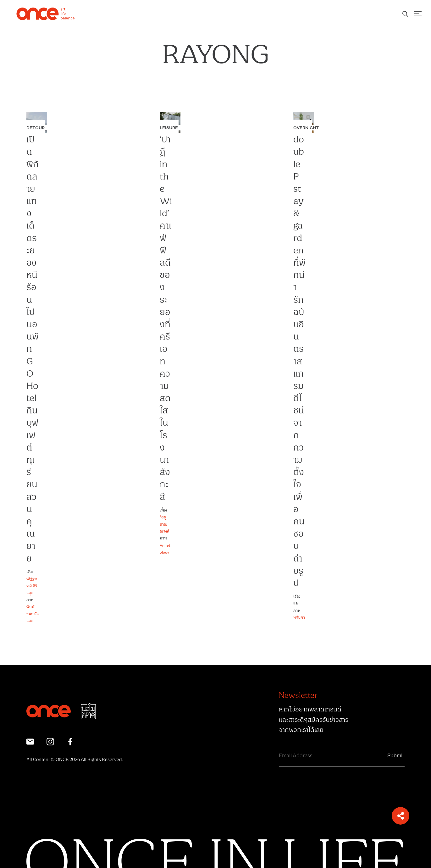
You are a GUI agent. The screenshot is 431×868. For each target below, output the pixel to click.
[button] (401, 816)
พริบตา (299, 617)
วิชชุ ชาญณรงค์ (165, 524)
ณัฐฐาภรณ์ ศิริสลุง (33, 586)
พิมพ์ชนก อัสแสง (33, 614)
